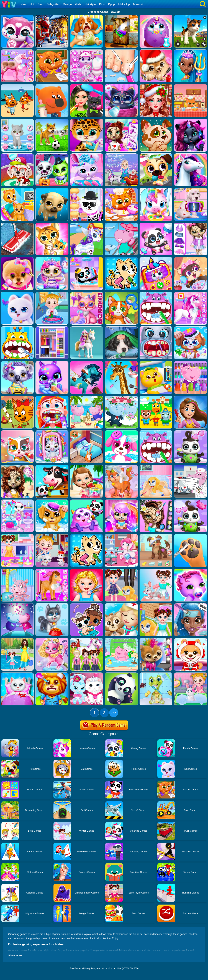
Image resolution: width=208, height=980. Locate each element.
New (23, 4)
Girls (78, 4)
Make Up (124, 4)
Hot (32, 4)
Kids (102, 4)
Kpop (111, 4)
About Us (103, 968)
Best (40, 4)
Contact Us (114, 968)
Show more (15, 955)
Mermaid (139, 4)
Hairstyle (90, 4)
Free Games (75, 968)
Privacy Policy (90, 968)
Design (67, 4)
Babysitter (53, 4)
